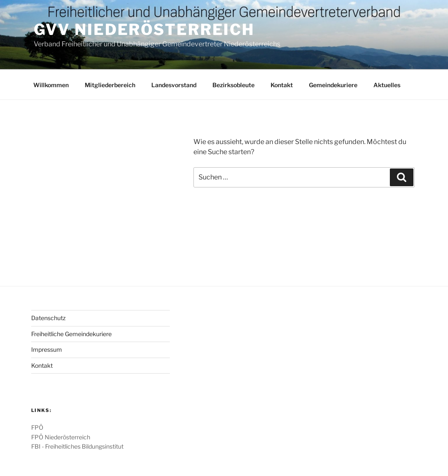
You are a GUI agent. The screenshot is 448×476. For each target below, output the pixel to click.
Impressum (47, 349)
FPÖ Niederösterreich (61, 437)
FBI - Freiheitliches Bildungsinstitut (77, 446)
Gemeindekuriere (333, 85)
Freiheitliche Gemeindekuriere (71, 334)
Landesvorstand (174, 85)
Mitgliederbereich (110, 85)
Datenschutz (48, 318)
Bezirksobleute (233, 85)
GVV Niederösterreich (144, 29)
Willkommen (51, 85)
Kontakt (282, 85)
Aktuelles (387, 85)
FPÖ (37, 427)
